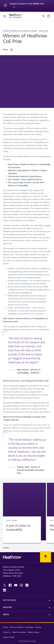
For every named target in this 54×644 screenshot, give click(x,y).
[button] (24, 512)
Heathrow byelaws (19, 632)
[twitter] (4, 585)
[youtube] (16, 585)
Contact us (7, 632)
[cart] (49, 16)
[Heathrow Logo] (15, 16)
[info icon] (5, 6)
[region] (27, 515)
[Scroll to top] (46, 557)
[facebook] (10, 585)
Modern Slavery (33, 632)
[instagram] (21, 585)
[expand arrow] (14, 8)
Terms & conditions (17, 627)
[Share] (9, 50)
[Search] (44, 16)
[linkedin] (4, 590)
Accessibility (29, 627)
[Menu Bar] (4, 16)
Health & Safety (9, 637)
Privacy (5, 627)
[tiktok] (27, 585)
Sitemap (38, 627)
